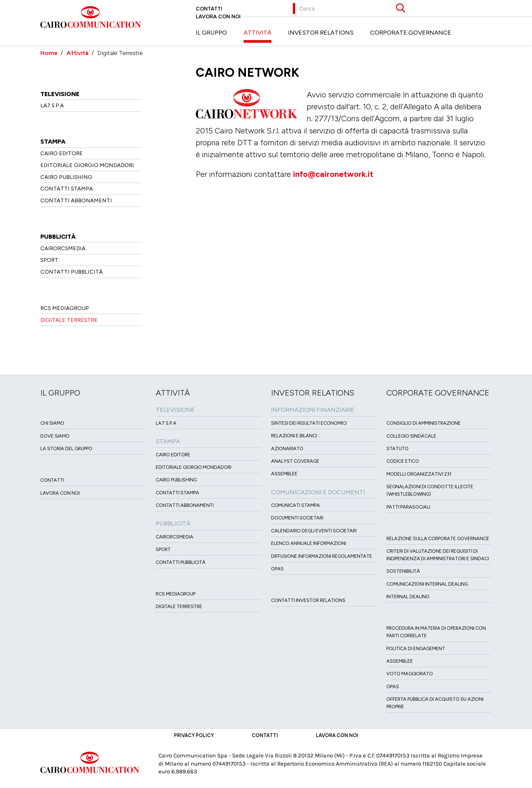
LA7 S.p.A (52, 105)
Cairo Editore (62, 153)
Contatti (209, 9)
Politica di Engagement (416, 649)
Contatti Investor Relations (308, 600)
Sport (49, 260)
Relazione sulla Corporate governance (438, 539)
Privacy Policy (194, 735)
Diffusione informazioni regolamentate (322, 556)
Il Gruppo (211, 33)
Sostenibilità (403, 571)
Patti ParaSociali (408, 507)
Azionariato (287, 449)
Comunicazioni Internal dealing (427, 584)
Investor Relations (321, 33)
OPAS (277, 569)
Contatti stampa (67, 189)
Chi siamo (52, 423)
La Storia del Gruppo (66, 449)
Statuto (397, 449)
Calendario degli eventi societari (314, 531)
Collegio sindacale (411, 436)
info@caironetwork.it (333, 174)
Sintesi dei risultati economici (309, 423)
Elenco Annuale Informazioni (309, 543)
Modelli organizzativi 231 (419, 474)
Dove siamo (55, 436)
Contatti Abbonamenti (76, 200)
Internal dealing (408, 597)
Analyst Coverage (295, 461)
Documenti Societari (297, 518)
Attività (258, 33)
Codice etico (403, 461)
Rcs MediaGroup (65, 308)
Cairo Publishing (66, 177)
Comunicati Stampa (296, 505)
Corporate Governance (411, 33)
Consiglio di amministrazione (424, 423)
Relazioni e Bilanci (294, 436)
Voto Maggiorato (410, 674)
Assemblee (284, 474)
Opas (393, 687)
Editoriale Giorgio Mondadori (87, 165)
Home (49, 53)
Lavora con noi (218, 16)
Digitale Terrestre (69, 320)
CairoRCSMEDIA (63, 248)
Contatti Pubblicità (72, 272)
